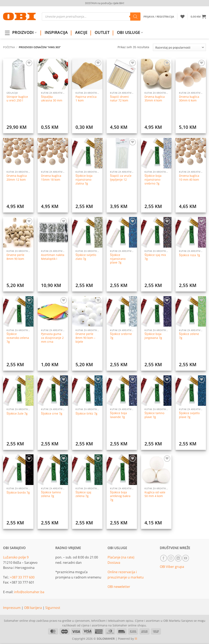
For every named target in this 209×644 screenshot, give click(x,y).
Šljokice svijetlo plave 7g (189, 415)
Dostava (114, 563)
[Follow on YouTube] (186, 558)
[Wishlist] (182, 17)
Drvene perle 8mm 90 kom (15, 257)
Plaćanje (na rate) (121, 557)
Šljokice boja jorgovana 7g (153, 336)
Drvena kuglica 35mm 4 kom (155, 99)
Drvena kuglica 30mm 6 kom (189, 99)
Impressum (12, 608)
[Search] (135, 17)
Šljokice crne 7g (52, 414)
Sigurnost (53, 608)
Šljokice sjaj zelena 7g (83, 494)
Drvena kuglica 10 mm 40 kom (189, 178)
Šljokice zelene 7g (189, 336)
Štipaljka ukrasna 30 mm (52, 99)
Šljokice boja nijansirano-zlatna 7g (84, 180)
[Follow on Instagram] (171, 558)
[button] (198, 17)
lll (136, 639)
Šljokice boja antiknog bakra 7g (120, 496)
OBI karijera (33, 608)
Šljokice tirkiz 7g (86, 414)
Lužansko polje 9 (16, 557)
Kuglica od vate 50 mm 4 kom (155, 494)
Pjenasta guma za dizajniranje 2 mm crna (52, 338)
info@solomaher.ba (29, 592)
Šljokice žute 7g (17, 414)
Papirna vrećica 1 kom (86, 99)
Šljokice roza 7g (190, 255)
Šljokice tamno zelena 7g (51, 494)
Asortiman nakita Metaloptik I (53, 257)
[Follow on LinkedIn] (178, 558)
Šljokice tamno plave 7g (154, 415)
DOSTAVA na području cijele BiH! (105, 3)
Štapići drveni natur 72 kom (119, 99)
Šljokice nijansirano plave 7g (118, 259)
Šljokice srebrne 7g (121, 336)
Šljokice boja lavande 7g (118, 415)
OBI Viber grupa (172, 567)
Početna (9, 47)
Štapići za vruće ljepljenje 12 (121, 178)
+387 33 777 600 (22, 577)
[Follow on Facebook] (164, 558)
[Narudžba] (179, 47)
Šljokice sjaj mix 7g (155, 257)
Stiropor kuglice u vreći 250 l (17, 99)
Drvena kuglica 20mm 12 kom (17, 178)
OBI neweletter (119, 587)
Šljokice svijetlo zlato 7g (86, 257)
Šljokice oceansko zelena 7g (18, 338)
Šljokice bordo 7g (18, 493)
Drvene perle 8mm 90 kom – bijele (85, 338)
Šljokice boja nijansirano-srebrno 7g (153, 180)
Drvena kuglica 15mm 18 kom (51, 178)
